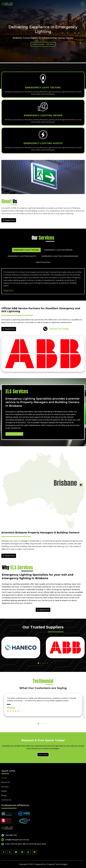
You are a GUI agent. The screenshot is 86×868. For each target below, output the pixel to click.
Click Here (43, 754)
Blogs (4, 795)
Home (4, 778)
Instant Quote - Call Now (43, 44)
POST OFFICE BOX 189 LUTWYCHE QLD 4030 (24, 844)
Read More (9, 220)
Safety (4, 791)
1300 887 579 (9, 835)
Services (5, 787)
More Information (14, 434)
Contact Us (6, 800)
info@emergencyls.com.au (15, 840)
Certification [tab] (43, 262)
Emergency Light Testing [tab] (26, 250)
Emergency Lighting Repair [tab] (58, 250)
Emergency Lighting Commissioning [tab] (60, 256)
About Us (5, 782)
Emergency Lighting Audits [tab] (22, 256)
